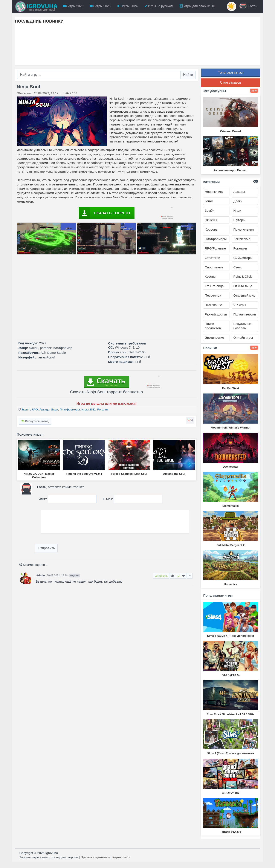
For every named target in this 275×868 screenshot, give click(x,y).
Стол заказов (231, 82)
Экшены (211, 220)
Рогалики (240, 248)
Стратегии (212, 258)
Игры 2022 (89, 410)
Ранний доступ (216, 314)
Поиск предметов (213, 326)
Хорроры (211, 229)
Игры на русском (159, 6)
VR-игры (240, 305)
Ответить (161, 576)
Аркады (239, 192)
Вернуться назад (35, 421)
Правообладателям (95, 857)
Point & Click (242, 276)
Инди (54, 410)
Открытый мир (244, 295)
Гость (248, 6)
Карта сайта (121, 857)
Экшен (26, 410)
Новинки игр (214, 192)
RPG (35, 410)
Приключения (244, 229)
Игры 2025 (100, 6)
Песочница (213, 295)
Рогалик (103, 410)
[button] (190, 420)
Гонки (209, 201)
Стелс (238, 267)
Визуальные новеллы (242, 326)
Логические (242, 239)
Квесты (210, 276)
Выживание (213, 305)
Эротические (214, 338)
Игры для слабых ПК (197, 6)
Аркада (44, 410)
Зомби (210, 210)
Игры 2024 (127, 6)
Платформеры (70, 410)
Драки (238, 201)
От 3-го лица (243, 286)
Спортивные (214, 267)
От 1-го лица (214, 286)
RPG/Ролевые (215, 248)
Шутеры (239, 220)
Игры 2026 (73, 6)
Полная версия (245, 314)
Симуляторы (243, 258)
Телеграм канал (231, 73)
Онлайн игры (243, 338)
